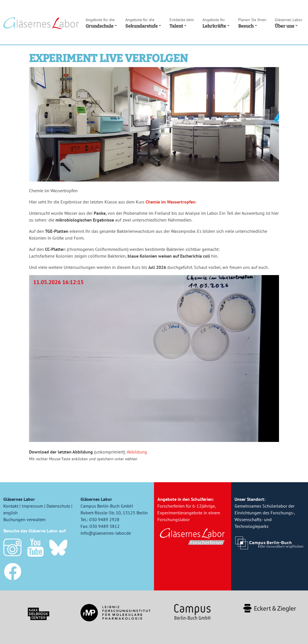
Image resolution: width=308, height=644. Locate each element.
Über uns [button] (289, 23)
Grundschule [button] (101, 23)
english (11, 513)
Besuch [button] (252, 23)
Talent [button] (182, 23)
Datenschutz (58, 506)
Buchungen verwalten (24, 519)
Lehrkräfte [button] (216, 23)
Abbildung (137, 452)
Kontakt (11, 506)
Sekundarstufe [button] (143, 23)
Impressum (32, 506)
